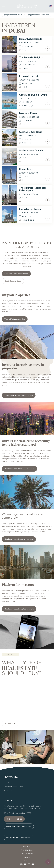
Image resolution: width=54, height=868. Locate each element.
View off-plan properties (15, 319)
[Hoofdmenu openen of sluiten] (4, 6)
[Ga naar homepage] (27, 6)
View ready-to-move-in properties (19, 395)
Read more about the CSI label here (19, 469)
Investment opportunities (13, 786)
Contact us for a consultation (18, 837)
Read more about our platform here (19, 609)
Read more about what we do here (19, 539)
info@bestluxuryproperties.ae (19, 826)
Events (6, 782)
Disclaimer (27, 861)
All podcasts (10, 724)
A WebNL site (27, 846)
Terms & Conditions (27, 850)
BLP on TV (8, 790)
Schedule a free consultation (16, 274)
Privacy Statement (27, 854)
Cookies (27, 857)
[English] (51, 6)
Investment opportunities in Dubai (13, 15)
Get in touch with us (13, 281)
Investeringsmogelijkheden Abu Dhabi (38, 15)
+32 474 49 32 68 (14, 819)
